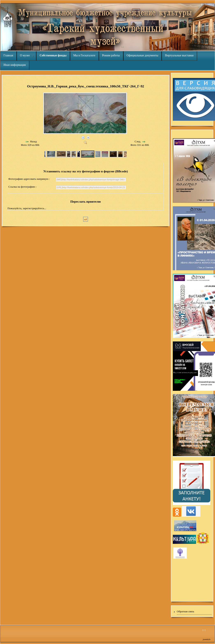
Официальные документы (143, 55)
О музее (25, 55)
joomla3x (207, 639)
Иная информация (15, 65)
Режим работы (111, 55)
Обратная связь (186, 611)
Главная (8, 55)
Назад (33, 141)
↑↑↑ (204, 630)
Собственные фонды (53, 55)
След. (138, 141)
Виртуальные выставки (179, 55)
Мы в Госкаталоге (84, 55)
